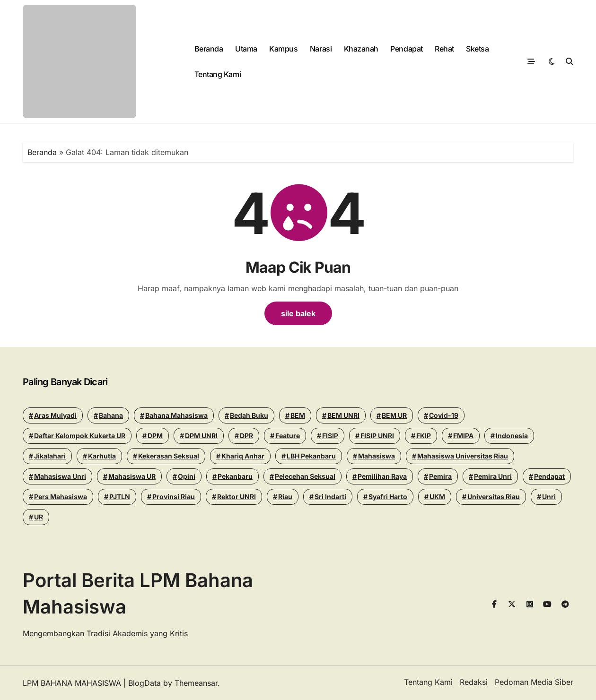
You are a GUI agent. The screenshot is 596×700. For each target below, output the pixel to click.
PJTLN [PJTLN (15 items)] (120, 497)
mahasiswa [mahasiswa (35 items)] (377, 456)
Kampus (283, 49)
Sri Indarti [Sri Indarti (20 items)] (330, 497)
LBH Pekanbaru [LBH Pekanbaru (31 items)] (311, 456)
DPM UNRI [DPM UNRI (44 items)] (201, 436)
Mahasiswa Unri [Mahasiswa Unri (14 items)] (60, 476)
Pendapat (406, 49)
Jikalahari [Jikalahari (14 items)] (50, 456)
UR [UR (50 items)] (39, 517)
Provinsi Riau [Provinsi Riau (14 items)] (174, 497)
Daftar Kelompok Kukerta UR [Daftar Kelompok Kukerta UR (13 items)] (80, 436)
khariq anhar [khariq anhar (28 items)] (243, 456)
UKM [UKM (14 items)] (437, 497)
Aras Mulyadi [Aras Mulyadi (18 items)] (55, 415)
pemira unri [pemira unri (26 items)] (493, 476)
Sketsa (477, 49)
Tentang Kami (218, 74)
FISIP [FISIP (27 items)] (330, 436)
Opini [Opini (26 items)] (187, 476)
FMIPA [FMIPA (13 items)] (463, 436)
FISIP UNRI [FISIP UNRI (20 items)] (377, 436)
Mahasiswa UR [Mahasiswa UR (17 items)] (132, 476)
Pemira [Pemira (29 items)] (440, 476)
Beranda (209, 49)
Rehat (444, 49)
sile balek (298, 313)
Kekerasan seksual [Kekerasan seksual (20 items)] (169, 456)
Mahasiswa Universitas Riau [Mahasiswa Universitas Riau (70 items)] (463, 456)
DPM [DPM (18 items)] (155, 436)
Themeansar (196, 683)
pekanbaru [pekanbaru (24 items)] (235, 476)
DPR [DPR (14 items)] (246, 436)
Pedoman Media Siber (534, 682)
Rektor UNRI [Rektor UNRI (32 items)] (237, 497)
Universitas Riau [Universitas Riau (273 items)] (494, 497)
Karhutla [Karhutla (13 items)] (102, 456)
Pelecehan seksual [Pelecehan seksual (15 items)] (305, 476)
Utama (246, 49)
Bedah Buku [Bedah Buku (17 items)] (249, 415)
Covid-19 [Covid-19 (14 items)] (444, 415)
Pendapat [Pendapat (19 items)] (549, 476)
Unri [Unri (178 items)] (549, 497)
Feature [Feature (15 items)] (288, 436)
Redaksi (474, 682)
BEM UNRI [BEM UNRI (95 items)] (343, 415)
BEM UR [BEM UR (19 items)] (394, 415)
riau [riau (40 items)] (285, 497)
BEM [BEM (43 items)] (298, 415)
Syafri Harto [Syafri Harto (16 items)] (388, 497)
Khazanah (361, 49)
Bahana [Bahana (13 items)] (111, 415)
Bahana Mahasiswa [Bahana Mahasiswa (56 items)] (176, 415)
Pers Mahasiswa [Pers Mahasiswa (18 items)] (61, 497)
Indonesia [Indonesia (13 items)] (512, 436)
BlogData (145, 683)
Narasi (321, 49)
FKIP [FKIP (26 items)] (424, 436)
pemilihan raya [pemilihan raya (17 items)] (382, 476)
